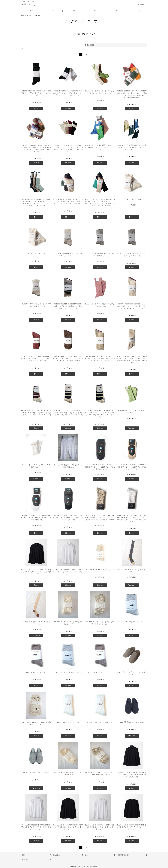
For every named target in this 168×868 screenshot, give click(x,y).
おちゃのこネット (80, 866)
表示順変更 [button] (90, 45)
